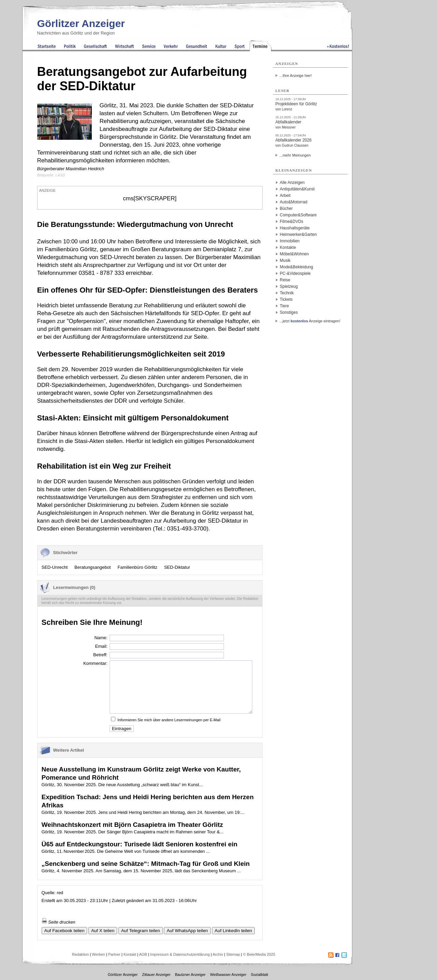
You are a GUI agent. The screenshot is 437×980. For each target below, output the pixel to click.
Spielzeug (289, 286)
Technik (287, 293)
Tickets (286, 299)
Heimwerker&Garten (299, 234)
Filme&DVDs (292, 221)
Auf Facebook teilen (65, 931)
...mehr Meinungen (295, 155)
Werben (98, 954)
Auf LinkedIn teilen (234, 931)
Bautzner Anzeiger (190, 975)
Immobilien (290, 241)
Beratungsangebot (93, 567)
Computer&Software (298, 215)
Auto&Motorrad (294, 202)
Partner (114, 954)
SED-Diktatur (177, 567)
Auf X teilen (103, 931)
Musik (285, 260)
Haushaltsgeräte (295, 228)
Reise (285, 280)
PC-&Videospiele (295, 273)
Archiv (218, 954)
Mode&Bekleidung (297, 267)
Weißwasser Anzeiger (228, 975)
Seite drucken (59, 922)
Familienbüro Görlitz (137, 567)
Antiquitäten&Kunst (297, 189)
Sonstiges (289, 312)
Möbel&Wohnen (294, 254)
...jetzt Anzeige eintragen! (310, 321)
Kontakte (288, 247)
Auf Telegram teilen (141, 931)
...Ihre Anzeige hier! (296, 76)
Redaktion (81, 954)
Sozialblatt (260, 975)
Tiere (285, 306)
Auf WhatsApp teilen (187, 931)
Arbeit (285, 196)
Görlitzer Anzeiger (81, 23)
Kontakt (130, 954)
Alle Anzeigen (292, 183)
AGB (143, 954)
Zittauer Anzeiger (156, 975)
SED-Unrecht (55, 567)
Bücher (286, 209)
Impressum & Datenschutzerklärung (180, 954)
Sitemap (233, 954)
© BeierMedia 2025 (259, 954)
